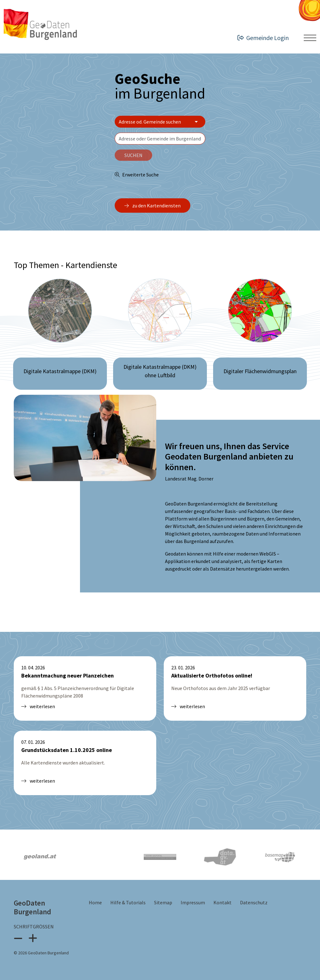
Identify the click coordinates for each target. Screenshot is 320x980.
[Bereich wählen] (160, 122)
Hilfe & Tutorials (128, 902)
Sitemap (164, 902)
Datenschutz (254, 902)
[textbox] (160, 139)
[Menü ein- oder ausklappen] (310, 38)
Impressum (193, 902)
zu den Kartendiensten (152, 206)
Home (96, 902)
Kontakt (223, 902)
